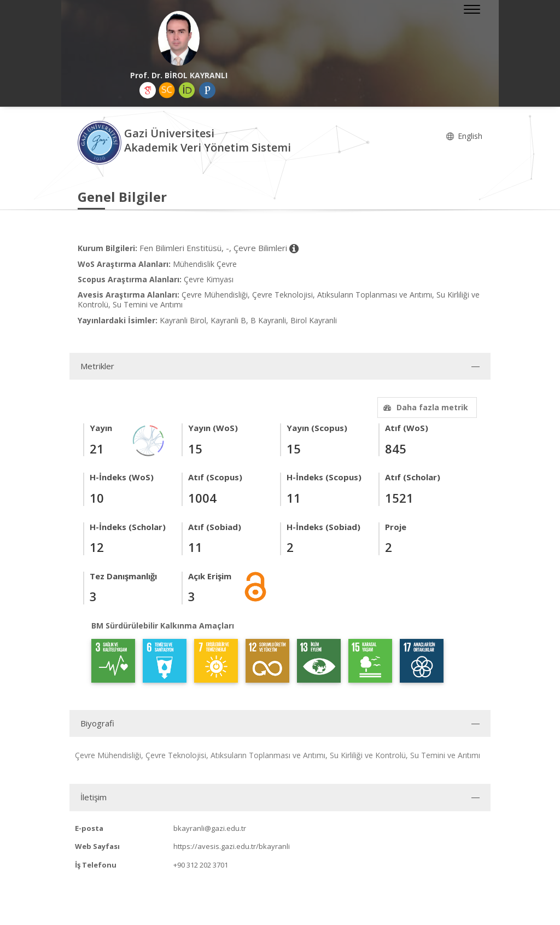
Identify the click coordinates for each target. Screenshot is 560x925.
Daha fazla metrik (424, 407)
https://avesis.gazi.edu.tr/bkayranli (232, 846)
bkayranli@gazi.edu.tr (210, 828)
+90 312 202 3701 (201, 865)
